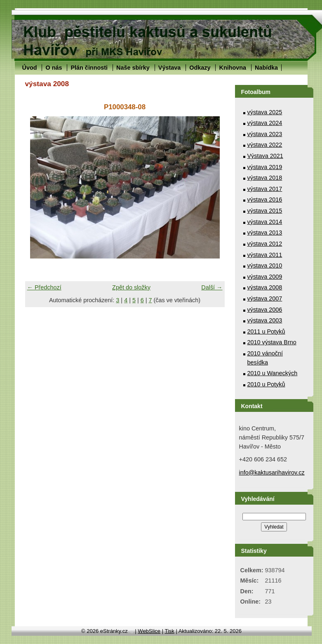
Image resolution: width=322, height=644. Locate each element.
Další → (212, 287)
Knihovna (233, 68)
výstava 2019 (265, 167)
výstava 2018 (265, 178)
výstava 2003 (265, 320)
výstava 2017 (265, 189)
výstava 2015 (265, 211)
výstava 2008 (265, 287)
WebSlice (149, 631)
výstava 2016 (265, 200)
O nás (54, 68)
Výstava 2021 (265, 156)
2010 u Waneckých (273, 373)
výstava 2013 (265, 233)
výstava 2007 (265, 298)
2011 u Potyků (266, 331)
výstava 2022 (265, 145)
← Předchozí (44, 287)
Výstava (169, 68)
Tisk (169, 631)
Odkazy (200, 68)
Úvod (30, 68)
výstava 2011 (265, 255)
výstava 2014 (265, 222)
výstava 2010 (265, 266)
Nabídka (266, 68)
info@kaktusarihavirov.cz (272, 472)
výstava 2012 (265, 244)
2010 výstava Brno (272, 342)
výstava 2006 (265, 310)
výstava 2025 (265, 112)
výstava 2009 (265, 277)
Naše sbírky (133, 68)
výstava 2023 (265, 134)
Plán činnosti (89, 68)
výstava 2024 (265, 123)
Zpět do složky (131, 287)
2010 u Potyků (266, 384)
